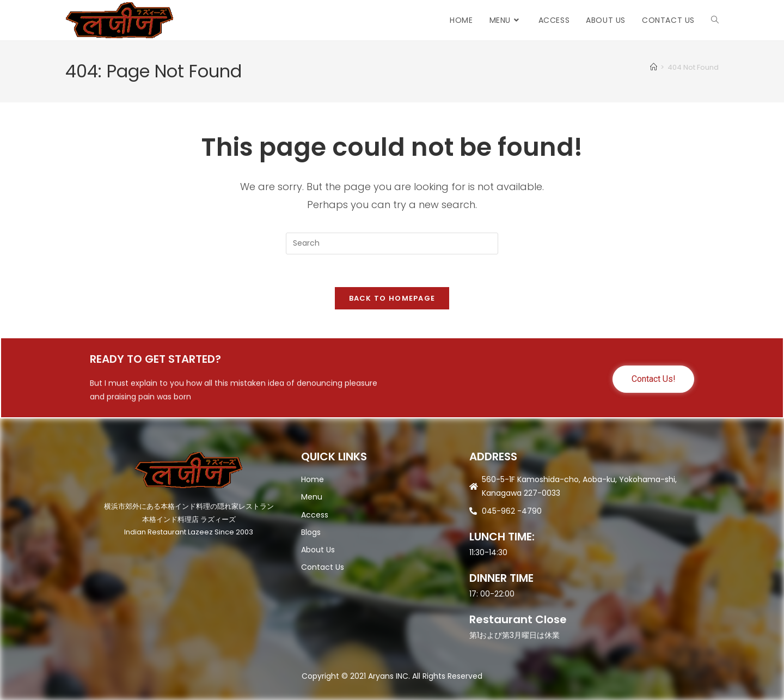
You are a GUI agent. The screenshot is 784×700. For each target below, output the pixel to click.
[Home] (654, 67)
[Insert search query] (392, 244)
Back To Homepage (392, 299)
